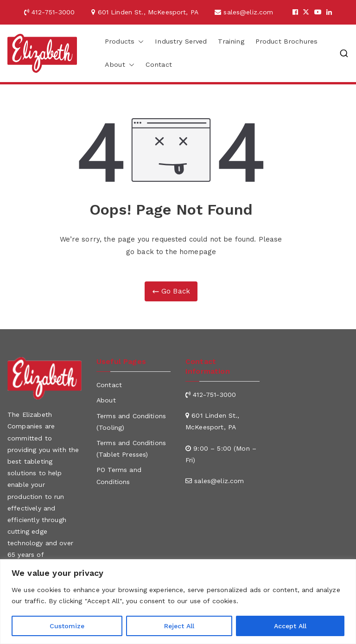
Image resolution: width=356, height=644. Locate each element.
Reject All (179, 626)
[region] (178, 602)
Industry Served (181, 41)
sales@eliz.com (251, 12)
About (120, 65)
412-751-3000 (57, 12)
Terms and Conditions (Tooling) (131, 422)
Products (124, 42)
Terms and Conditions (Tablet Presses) (131, 449)
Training (231, 41)
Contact (159, 64)
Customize (67, 626)
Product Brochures (287, 41)
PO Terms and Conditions (119, 475)
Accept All (290, 626)
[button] (139, 42)
